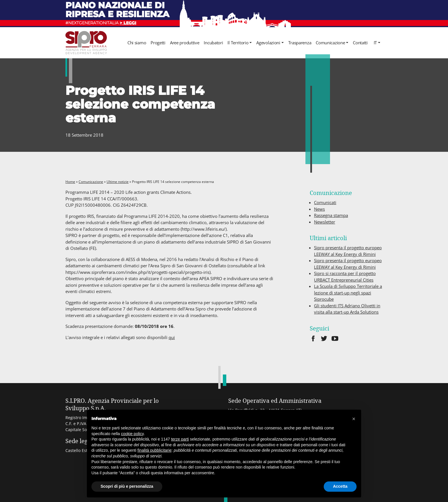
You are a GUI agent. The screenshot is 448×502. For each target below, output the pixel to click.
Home (70, 182)
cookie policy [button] (132, 434)
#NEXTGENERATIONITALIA (101, 23)
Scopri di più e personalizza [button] (127, 486)
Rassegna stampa (331, 215)
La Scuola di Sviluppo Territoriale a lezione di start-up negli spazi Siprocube (348, 293)
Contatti (360, 43)
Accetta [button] (340, 486)
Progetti (158, 43)
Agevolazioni (268, 43)
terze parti (180, 439)
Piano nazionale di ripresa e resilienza (117, 10)
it (375, 43)
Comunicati (325, 202)
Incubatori (213, 43)
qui (172, 337)
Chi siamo (137, 43)
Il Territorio (238, 43)
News (319, 209)
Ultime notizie (118, 182)
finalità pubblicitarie (154, 450)
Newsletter (325, 222)
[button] (354, 419)
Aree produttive (185, 43)
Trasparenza (300, 43)
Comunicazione (330, 43)
